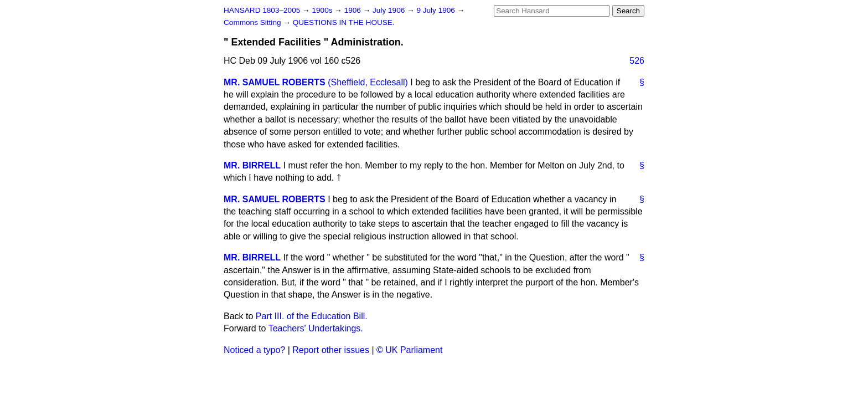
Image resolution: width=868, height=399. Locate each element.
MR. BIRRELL (252, 165)
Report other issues (331, 350)
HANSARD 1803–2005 (262, 10)
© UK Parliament (409, 350)
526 (637, 61)
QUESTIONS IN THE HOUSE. (344, 22)
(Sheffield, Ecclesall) (368, 82)
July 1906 (390, 10)
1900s (323, 10)
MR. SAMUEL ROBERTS (275, 82)
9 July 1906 (436, 10)
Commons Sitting (253, 22)
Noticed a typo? (254, 350)
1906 (354, 10)
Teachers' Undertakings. (316, 328)
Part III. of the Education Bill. (312, 316)
